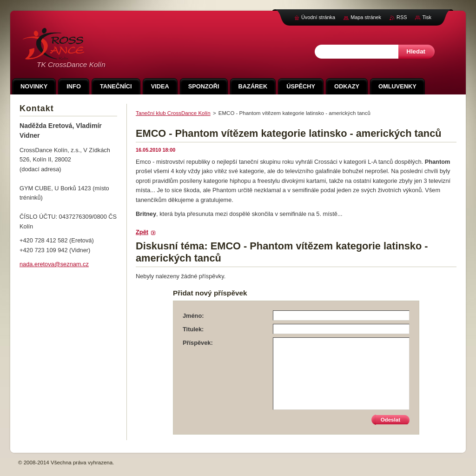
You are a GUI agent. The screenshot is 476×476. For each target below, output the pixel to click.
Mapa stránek (366, 17)
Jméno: (193, 316)
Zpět (142, 232)
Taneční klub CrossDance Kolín (173, 113)
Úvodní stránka (318, 17)
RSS (402, 17)
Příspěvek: (198, 343)
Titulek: (193, 329)
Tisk (427, 17)
